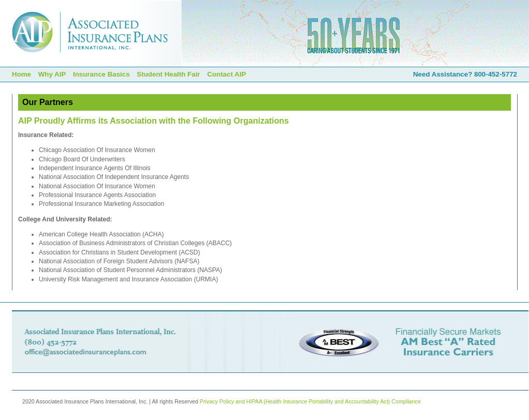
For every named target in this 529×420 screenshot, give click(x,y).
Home (21, 74)
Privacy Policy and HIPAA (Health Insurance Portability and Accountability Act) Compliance (310, 401)
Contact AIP (226, 74)
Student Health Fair (168, 74)
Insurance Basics (101, 74)
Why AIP (52, 74)
